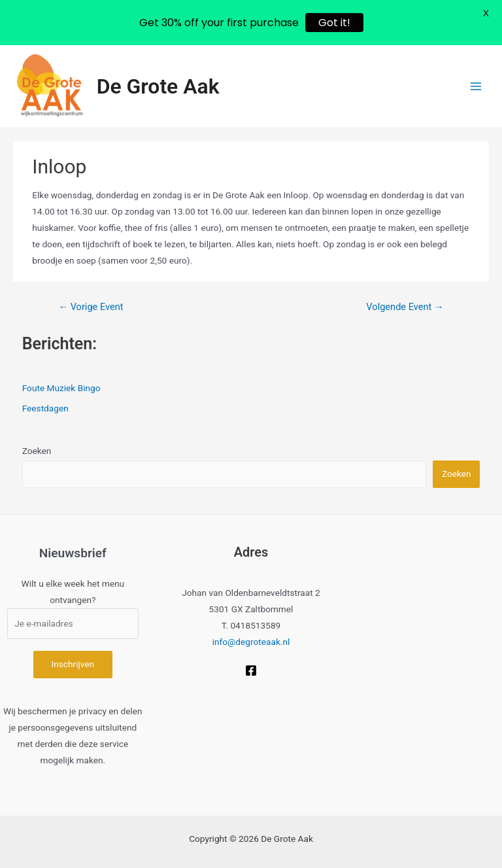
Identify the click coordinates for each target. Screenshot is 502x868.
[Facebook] (251, 670)
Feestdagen (45, 408)
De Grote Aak (158, 86)
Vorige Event (91, 307)
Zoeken (37, 451)
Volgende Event (405, 307)
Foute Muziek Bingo (61, 388)
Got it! (334, 23)
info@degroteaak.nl (251, 642)
